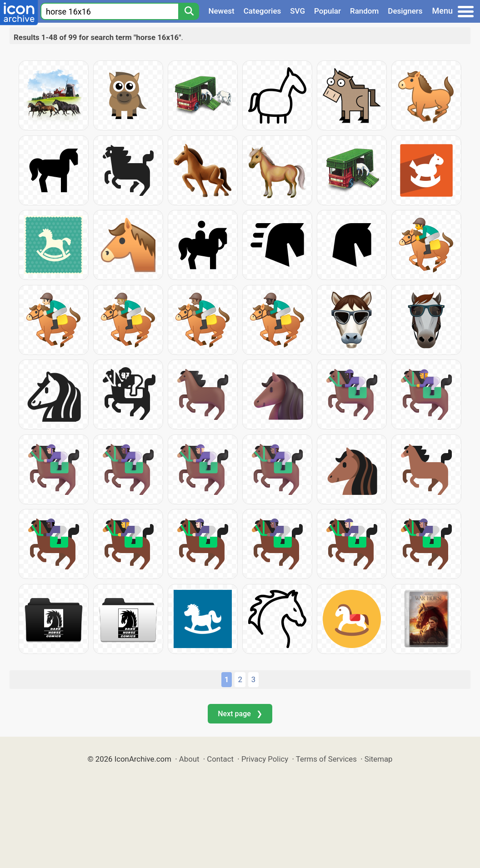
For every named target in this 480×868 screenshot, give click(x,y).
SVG (297, 11)
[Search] (189, 11)
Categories (262, 11)
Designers (405, 11)
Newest (221, 11)
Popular (327, 11)
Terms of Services (326, 759)
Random (364, 11)
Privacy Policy (265, 759)
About (189, 759)
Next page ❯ (240, 714)
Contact (220, 759)
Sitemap (379, 759)
